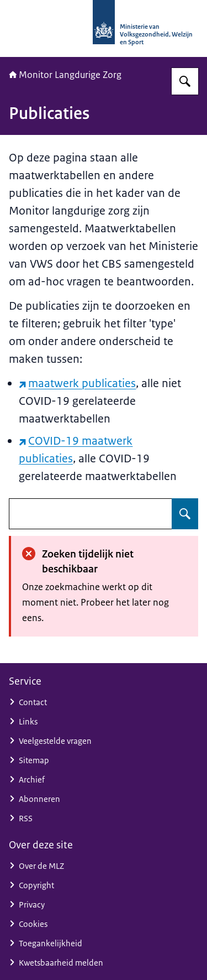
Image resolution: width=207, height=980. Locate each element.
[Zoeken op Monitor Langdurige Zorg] (185, 81)
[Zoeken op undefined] (185, 514)
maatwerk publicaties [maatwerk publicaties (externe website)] (77, 383)
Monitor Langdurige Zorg (65, 75)
